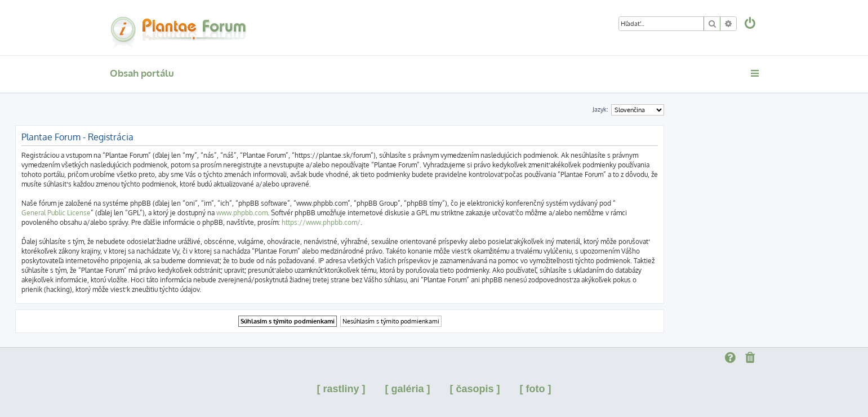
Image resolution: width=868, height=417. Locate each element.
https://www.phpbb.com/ (321, 222)
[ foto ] (536, 389)
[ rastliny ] (341, 389)
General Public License (56, 213)
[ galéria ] (407, 389)
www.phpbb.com (242, 213)
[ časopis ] (475, 389)
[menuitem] (750, 25)
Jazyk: (600, 109)
